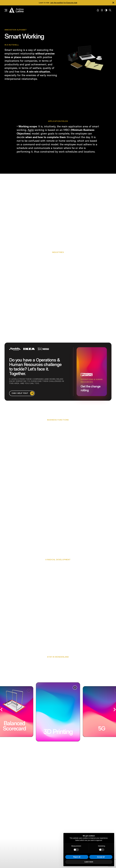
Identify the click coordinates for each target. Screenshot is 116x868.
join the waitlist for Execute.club (64, 3)
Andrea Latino (16, 10)
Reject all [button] (77, 857)
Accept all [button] (101, 857)
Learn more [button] (89, 862)
